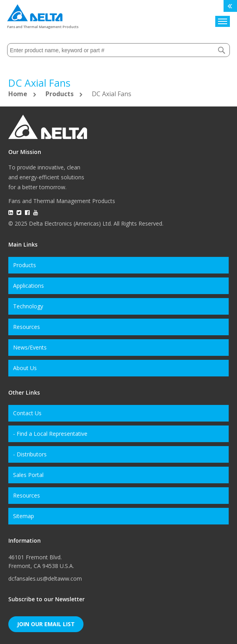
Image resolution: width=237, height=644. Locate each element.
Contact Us (27, 413)
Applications (28, 286)
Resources (27, 327)
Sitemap (24, 516)
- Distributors (30, 454)
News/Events (30, 347)
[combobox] (118, 50)
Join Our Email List (46, 624)
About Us (25, 368)
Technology (28, 306)
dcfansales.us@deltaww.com (45, 578)
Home (19, 94)
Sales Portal (28, 475)
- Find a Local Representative (50, 434)
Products (60, 94)
